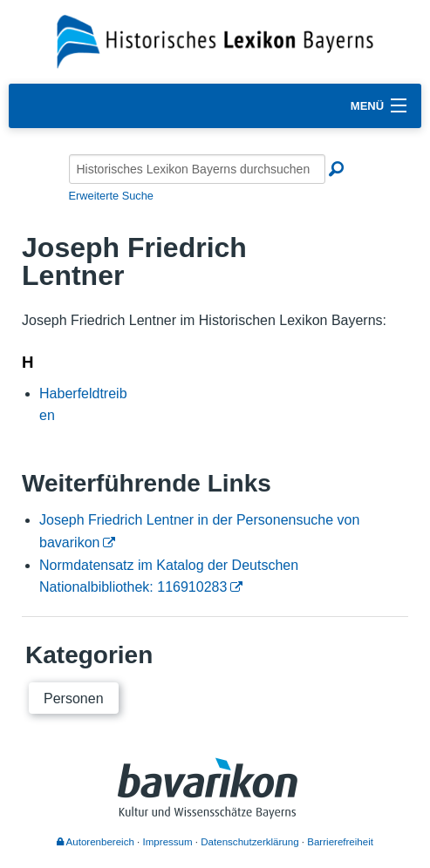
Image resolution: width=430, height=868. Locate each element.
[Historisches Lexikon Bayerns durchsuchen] (197, 169)
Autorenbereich (96, 842)
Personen (74, 698)
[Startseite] (215, 41)
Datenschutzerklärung (249, 842)
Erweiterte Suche (111, 196)
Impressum (168, 842)
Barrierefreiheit (340, 842)
